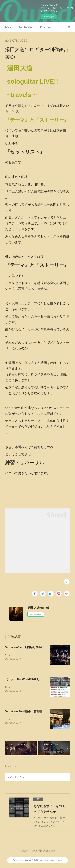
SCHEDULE (26, 27)
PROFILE (45, 27)
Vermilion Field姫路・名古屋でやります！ (32, 712)
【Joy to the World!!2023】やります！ (30, 679)
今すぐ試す (49, 17)
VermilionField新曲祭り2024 (23, 647)
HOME (8, 27)
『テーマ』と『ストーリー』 (37, 120)
